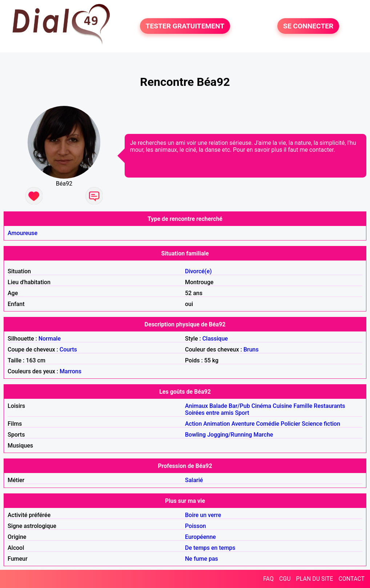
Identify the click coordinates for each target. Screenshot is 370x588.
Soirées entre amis (209, 413)
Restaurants (329, 406)
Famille (303, 406)
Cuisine (282, 406)
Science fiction (321, 424)
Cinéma (262, 406)
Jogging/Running (230, 435)
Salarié (194, 480)
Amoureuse (23, 233)
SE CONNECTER (308, 26)
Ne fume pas (202, 559)
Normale (50, 339)
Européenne (200, 537)
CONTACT (351, 579)
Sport (242, 413)
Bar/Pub (239, 406)
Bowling (195, 435)
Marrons (71, 371)
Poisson (196, 526)
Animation (216, 424)
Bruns (251, 349)
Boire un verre (203, 515)
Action (193, 424)
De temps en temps (210, 548)
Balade (218, 406)
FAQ (268, 579)
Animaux (196, 406)
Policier (290, 424)
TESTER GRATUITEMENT (185, 26)
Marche (263, 435)
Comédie (268, 424)
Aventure (243, 424)
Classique (215, 339)
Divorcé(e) (198, 271)
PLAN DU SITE (315, 579)
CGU (285, 579)
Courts (68, 349)
